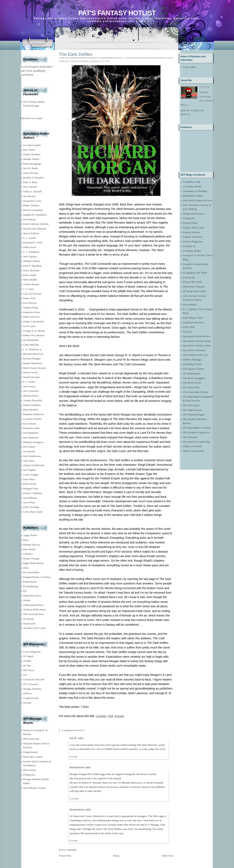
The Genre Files (191, 387)
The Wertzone (190, 437)
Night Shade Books (33, 563)
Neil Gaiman (30, 257)
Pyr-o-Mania (190, 304)
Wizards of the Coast (34, 628)
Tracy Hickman (31, 270)
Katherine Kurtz (32, 312)
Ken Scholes (30, 424)
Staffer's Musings (192, 360)
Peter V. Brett (30, 182)
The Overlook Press (34, 614)
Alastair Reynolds (33, 400)
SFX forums (30, 770)
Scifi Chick (189, 327)
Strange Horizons (32, 689)
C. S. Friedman (31, 252)
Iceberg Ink (189, 277)
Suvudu (27, 703)
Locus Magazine (32, 652)
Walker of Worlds (192, 446)
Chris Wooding (31, 507)
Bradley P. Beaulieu (34, 178)
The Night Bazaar (192, 410)
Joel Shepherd (30, 433)
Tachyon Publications (34, 609)
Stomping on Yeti (192, 364)
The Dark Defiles (76, 54)
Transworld (29, 624)
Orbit (26, 568)
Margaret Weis (31, 488)
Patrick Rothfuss (32, 405)
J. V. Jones (29, 289)
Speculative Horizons (194, 350)
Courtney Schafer (32, 419)
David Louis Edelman (35, 229)
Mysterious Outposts (194, 287)
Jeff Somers (29, 447)
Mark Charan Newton (35, 368)
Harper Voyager (31, 558)
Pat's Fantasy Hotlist (117, 13)
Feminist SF (189, 246)
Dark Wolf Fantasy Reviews (198, 200)
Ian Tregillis (29, 470)
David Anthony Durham (36, 224)
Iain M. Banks (31, 168)
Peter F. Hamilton (32, 266)
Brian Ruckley (31, 410)
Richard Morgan (32, 359)
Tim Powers (29, 386)
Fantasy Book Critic (194, 228)
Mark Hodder (30, 280)
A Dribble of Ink (192, 182)
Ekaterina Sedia (31, 428)
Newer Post (65, 856)
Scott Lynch (29, 326)
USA (110, 716)
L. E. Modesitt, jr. (32, 349)
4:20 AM (73, 757)
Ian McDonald (31, 340)
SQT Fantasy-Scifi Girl (195, 355)
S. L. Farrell (29, 238)
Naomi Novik (30, 372)
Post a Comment (68, 850)
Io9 (25, 675)
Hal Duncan (29, 219)
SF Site (27, 666)
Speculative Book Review (197, 336)
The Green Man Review (196, 392)
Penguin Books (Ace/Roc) (37, 577)
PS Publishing (30, 586)
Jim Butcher (29, 196)
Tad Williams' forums (34, 788)
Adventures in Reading (195, 191)
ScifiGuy (188, 332)
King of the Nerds (192, 282)
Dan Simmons (31, 437)
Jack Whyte (29, 502)
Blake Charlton (31, 205)
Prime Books (30, 582)
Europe (120, 716)
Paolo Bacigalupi (32, 164)
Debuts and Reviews (194, 214)
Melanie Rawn (31, 396)
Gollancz (28, 554)
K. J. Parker (29, 382)
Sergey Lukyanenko (34, 321)
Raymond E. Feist (33, 242)
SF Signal (28, 656)
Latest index (189, 67)
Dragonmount (30, 752)
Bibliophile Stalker (193, 196)
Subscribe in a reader (31, 118)
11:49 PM (74, 799)
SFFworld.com (31, 739)
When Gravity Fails (193, 451)
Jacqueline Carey (32, 201)
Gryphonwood (31, 698)
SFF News (29, 670)
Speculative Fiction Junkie (197, 341)
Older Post (167, 856)
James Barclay (31, 173)
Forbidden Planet (192, 251)
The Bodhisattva (192, 373)
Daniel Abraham (32, 154)
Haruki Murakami (33, 363)
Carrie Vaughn (31, 475)
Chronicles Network (34, 679)
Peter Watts (29, 479)
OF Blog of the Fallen (194, 291)
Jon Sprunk (29, 451)
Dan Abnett (29, 150)
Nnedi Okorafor (31, 377)
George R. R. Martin (34, 331)
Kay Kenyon (30, 303)
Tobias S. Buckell (32, 191)
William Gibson (31, 261)
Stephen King (30, 308)
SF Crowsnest (30, 684)
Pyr (25, 591)
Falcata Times (190, 223)
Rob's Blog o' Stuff (193, 318)
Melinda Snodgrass (33, 442)
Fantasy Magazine (193, 241)
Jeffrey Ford (30, 247)
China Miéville (31, 345)
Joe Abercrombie (32, 145)
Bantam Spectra (31, 545)
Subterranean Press (33, 605)
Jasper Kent (29, 298)
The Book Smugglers (194, 378)
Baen (26, 540)
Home (117, 856)
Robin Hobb (30, 275)
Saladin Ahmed (31, 159)
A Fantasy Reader (192, 186)
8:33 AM (73, 841)
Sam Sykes (29, 461)
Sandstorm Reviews (193, 322)
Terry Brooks (30, 187)
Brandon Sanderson (33, 414)
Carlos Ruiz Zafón (33, 512)
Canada (101, 716)
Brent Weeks (30, 484)
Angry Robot (30, 535)
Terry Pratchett (31, 391)
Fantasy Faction (191, 232)
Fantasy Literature (193, 237)
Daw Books (29, 549)
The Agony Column (193, 369)
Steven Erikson (31, 233)
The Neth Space (191, 405)
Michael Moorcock (33, 354)
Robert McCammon (34, 335)
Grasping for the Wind (195, 273)
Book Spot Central (33, 757)
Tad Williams (30, 498)
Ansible (27, 661)
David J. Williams (33, 493)
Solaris (27, 600)
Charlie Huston (31, 284)
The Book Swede (192, 383)
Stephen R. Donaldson (35, 215)
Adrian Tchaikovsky (34, 465)
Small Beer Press (32, 596)
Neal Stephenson (32, 456)
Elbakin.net (29, 775)
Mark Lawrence (31, 317)
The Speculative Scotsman (197, 428)
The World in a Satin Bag (196, 442)
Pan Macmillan (31, 572)
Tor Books (29, 619)
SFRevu (27, 693)
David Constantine (33, 210)
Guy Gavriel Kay (32, 294)
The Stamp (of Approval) (196, 432)
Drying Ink (189, 218)
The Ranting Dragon (194, 414)
